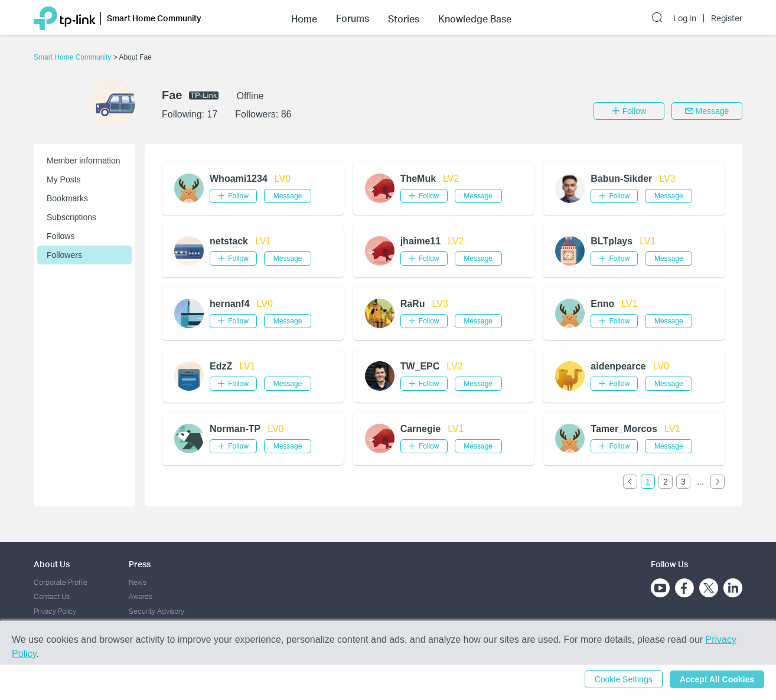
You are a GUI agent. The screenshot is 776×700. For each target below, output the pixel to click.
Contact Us (52, 596)
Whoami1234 (239, 179)
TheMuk (418, 179)
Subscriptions (71, 217)
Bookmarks (67, 198)
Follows (61, 236)
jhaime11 (420, 241)
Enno (602, 304)
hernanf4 (230, 304)
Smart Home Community (74, 57)
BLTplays (612, 241)
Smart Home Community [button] (154, 18)
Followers (64, 255)
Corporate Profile (61, 582)
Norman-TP (235, 429)
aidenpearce (618, 366)
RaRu (413, 304)
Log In (685, 18)
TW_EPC (420, 366)
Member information (84, 161)
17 (212, 114)
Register (727, 18)
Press (140, 564)
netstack (229, 241)
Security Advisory (156, 611)
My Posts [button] (64, 179)
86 (286, 114)
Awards (141, 596)
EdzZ (221, 366)
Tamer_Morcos (624, 429)
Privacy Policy (55, 611)
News (138, 582)
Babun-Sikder (621, 179)
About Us (52, 564)
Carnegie (420, 429)
